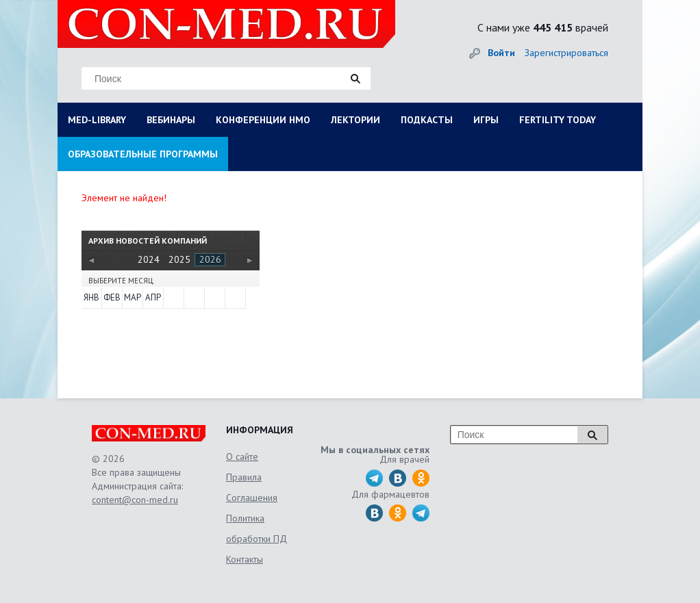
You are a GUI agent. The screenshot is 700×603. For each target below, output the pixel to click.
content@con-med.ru (135, 500)
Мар (133, 297)
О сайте (242, 457)
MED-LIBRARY (97, 120)
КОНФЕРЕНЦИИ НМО (263, 120)
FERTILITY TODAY (558, 120)
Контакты (245, 559)
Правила (244, 477)
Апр (153, 297)
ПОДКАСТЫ (427, 120)
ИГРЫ (486, 120)
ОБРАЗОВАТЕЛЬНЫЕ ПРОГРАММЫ (143, 154)
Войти (501, 53)
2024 (149, 259)
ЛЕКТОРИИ (355, 120)
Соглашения (252, 498)
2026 (210, 259)
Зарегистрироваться (566, 53)
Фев (112, 297)
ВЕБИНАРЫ (171, 120)
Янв (91, 297)
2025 (179, 259)
